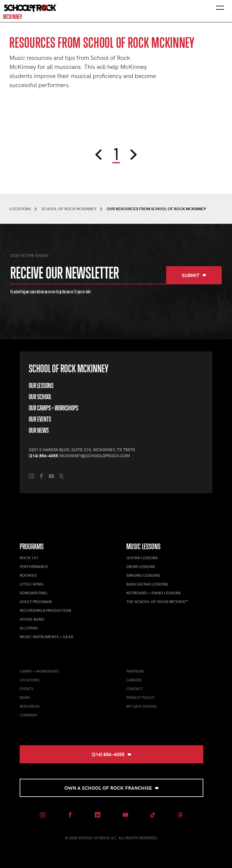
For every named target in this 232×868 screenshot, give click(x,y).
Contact (135, 689)
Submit (194, 275)
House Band (32, 619)
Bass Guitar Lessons (147, 584)
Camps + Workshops (39, 671)
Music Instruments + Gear (47, 637)
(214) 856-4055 (43, 456)
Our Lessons (41, 386)
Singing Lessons (143, 575)
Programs (32, 547)
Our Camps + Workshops (53, 408)
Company (29, 715)
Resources (30, 706)
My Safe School (142, 706)
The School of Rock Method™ (157, 602)
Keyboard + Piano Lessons (153, 593)
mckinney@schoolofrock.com (95, 456)
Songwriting (33, 593)
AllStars (29, 628)
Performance (34, 566)
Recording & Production (45, 610)
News (25, 697)
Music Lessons (143, 547)
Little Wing (32, 584)
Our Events (40, 419)
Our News (39, 430)
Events (26, 689)
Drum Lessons (141, 566)
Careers (134, 680)
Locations (30, 680)
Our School (40, 397)
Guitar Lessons (142, 558)
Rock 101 (29, 558)
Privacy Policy (140, 697)
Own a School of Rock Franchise (112, 788)
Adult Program (36, 602)
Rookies (28, 575)
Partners (135, 671)
